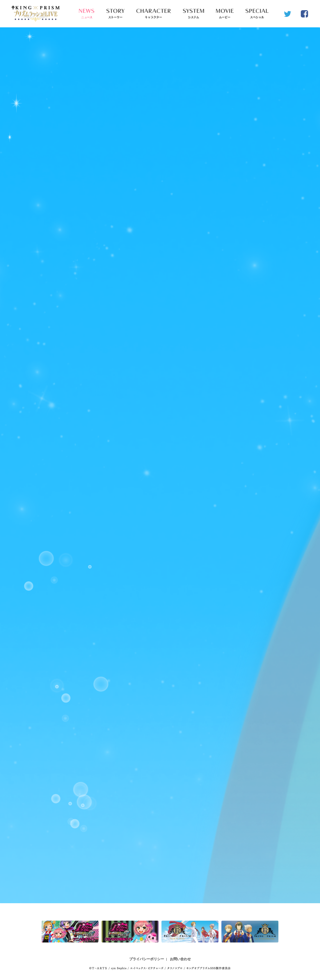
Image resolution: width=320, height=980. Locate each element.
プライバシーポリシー (147, 959)
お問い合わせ (180, 959)
